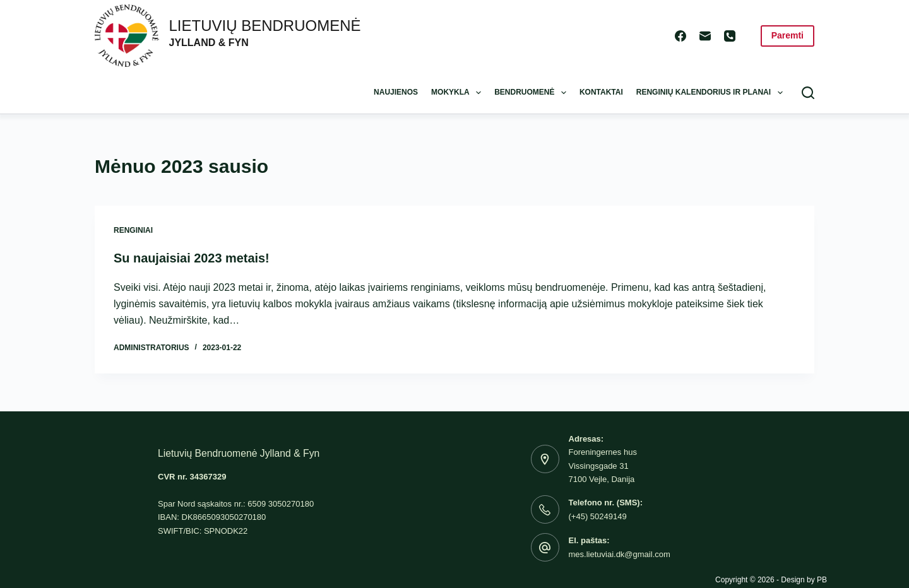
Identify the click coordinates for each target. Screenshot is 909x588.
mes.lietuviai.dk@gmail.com (620, 554)
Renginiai (133, 230)
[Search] (808, 93)
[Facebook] (680, 36)
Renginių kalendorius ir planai (712, 93)
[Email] (705, 36)
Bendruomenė (533, 93)
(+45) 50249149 (598, 516)
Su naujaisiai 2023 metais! (192, 258)
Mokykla (459, 93)
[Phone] (730, 36)
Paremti (787, 35)
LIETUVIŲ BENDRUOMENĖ (265, 26)
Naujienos (396, 92)
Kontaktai (601, 92)
